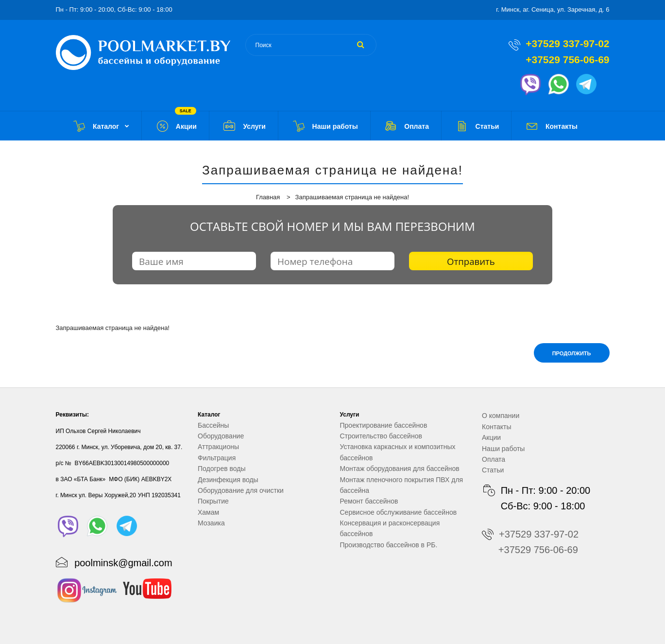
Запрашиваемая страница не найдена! (352, 197)
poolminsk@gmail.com (123, 563)
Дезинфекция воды (228, 480)
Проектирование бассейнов (384, 425)
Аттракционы (218, 447)
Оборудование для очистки (241, 490)
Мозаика (211, 523)
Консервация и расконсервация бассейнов (390, 528)
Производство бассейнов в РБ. (389, 545)
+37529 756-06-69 (567, 60)
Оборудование (221, 436)
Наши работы (503, 449)
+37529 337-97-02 (567, 44)
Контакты (496, 427)
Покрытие (213, 501)
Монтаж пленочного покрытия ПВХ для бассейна (402, 485)
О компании (501, 416)
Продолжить (572, 353)
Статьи (493, 470)
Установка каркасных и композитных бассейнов (398, 452)
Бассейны (213, 425)
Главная (268, 197)
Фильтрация (217, 458)
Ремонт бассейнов (369, 501)
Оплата (494, 459)
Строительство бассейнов (381, 436)
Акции (491, 437)
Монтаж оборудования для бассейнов (400, 469)
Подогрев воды (222, 469)
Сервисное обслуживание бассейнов (399, 512)
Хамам (208, 512)
